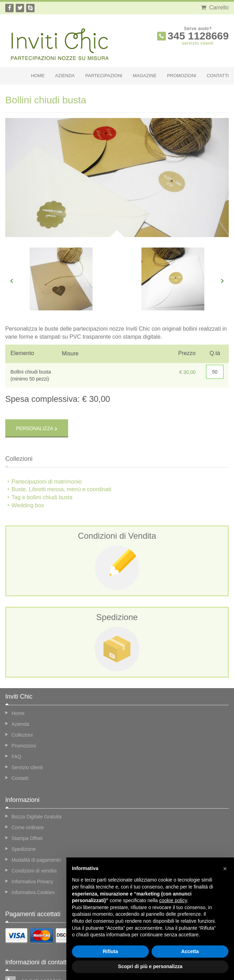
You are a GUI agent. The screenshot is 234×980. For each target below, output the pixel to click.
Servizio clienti (27, 729)
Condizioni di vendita (34, 833)
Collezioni (22, 697)
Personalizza (35, 390)
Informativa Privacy (32, 843)
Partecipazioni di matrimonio (47, 444)
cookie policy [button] (173, 900)
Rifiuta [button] (110, 951)
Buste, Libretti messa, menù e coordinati (61, 452)
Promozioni (182, 76)
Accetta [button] (190, 951)
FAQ (16, 719)
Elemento (22, 353)
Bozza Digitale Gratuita (36, 779)
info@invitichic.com (39, 957)
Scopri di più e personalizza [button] (150, 966)
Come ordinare (28, 789)
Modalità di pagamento (36, 822)
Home (38, 76)
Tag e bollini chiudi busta (42, 459)
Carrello (215, 8)
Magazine (145, 76)
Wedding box (28, 467)
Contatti (218, 76)
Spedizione (24, 811)
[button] (225, 869)
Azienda (65, 76)
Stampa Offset (27, 800)
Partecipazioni (104, 76)
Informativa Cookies (33, 854)
